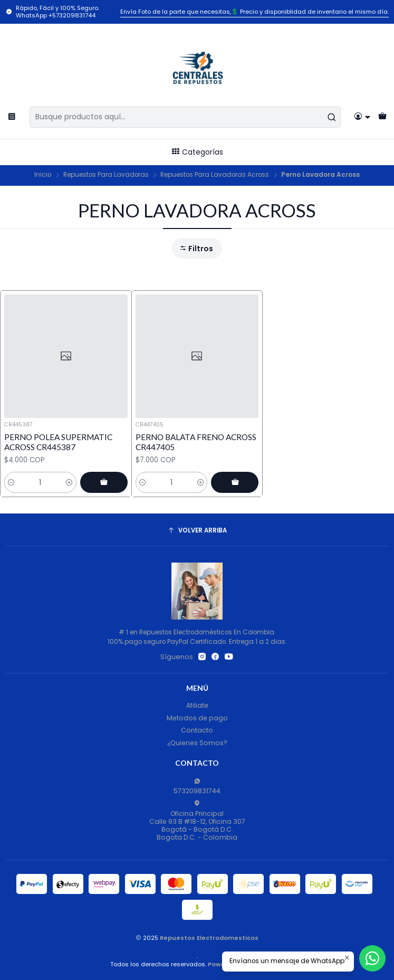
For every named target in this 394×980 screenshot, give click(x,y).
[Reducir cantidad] (11, 482)
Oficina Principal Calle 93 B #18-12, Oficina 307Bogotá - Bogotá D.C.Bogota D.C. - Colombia (197, 821)
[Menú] (12, 117)
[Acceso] (363, 117)
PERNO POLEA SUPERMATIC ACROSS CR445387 (58, 442)
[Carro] (382, 117)
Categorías (197, 152)
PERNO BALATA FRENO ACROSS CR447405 (196, 442)
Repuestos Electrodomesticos (209, 938)
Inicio (43, 175)
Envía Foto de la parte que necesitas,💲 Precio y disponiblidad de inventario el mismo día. (254, 12)
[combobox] (185, 117)
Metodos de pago (197, 718)
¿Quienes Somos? (197, 743)
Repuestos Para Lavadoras (106, 175)
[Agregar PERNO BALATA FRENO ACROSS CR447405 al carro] (235, 482)
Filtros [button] (196, 249)
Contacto (197, 730)
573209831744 (197, 787)
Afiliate (197, 705)
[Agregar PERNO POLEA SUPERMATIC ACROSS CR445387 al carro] (104, 482)
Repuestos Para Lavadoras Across (215, 175)
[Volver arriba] (197, 531)
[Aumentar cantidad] (69, 482)
